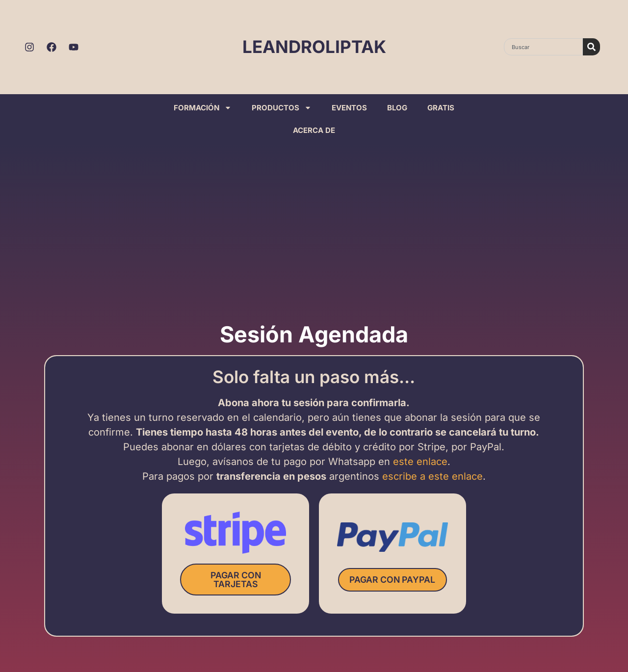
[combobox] (543, 47)
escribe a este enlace (432, 477)
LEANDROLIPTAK (314, 47)
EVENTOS (349, 108)
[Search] (591, 47)
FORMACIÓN (203, 108)
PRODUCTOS (282, 108)
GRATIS (441, 108)
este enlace (420, 462)
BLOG (397, 108)
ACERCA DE (314, 130)
